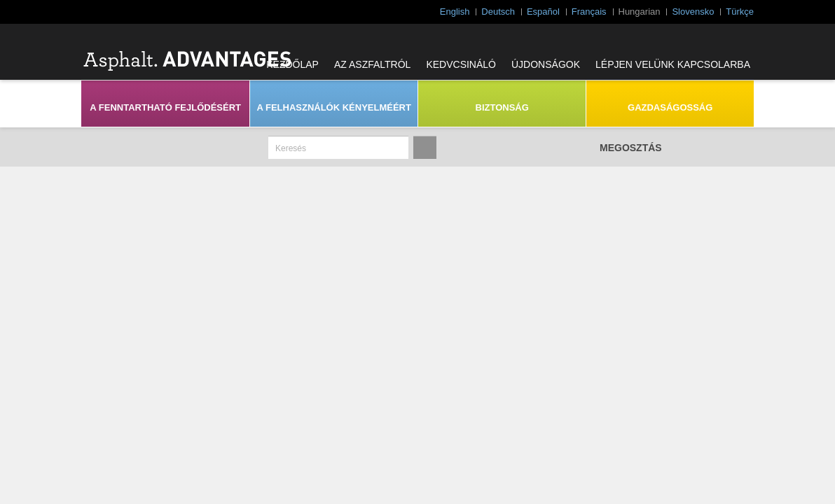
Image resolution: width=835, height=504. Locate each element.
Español (543, 12)
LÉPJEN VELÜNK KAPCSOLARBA (673, 64)
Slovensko (693, 12)
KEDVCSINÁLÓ (461, 64)
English (455, 12)
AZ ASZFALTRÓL (372, 64)
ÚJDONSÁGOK (546, 64)
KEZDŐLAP (292, 64)
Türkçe (740, 12)
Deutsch (498, 12)
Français (589, 12)
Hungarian (640, 12)
